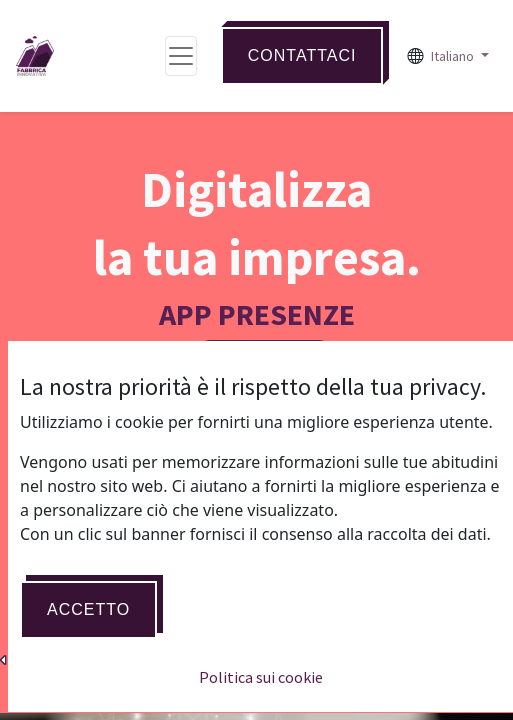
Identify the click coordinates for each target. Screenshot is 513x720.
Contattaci (302, 55)
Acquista (256, 552)
